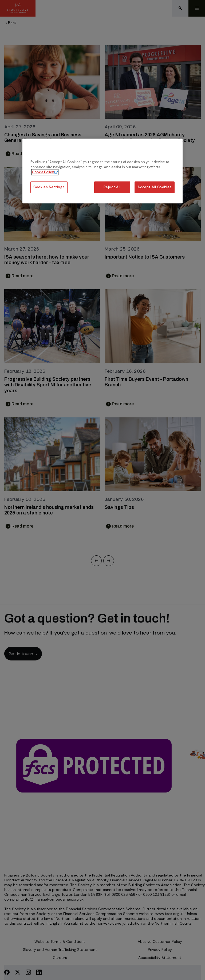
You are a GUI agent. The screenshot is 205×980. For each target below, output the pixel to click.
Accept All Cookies (155, 187)
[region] (102, 171)
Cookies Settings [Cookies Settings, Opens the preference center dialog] (49, 187)
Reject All (112, 187)
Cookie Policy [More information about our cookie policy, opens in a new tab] (43, 172)
